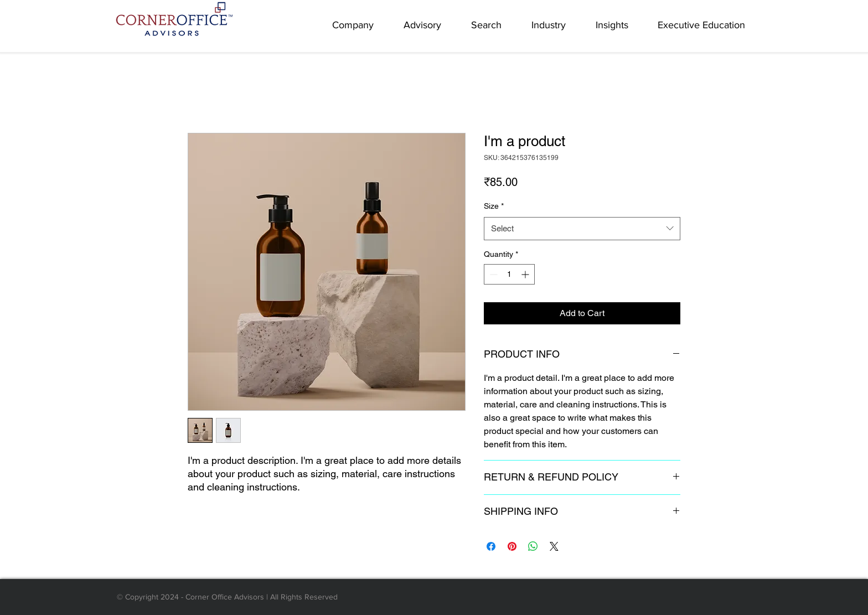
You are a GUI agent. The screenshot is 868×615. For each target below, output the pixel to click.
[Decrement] (492, 274)
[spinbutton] (509, 274)
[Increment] (526, 274)
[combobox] (582, 229)
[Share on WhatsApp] (533, 546)
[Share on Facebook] (491, 546)
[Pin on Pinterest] (512, 546)
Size (494, 206)
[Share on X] (554, 546)
